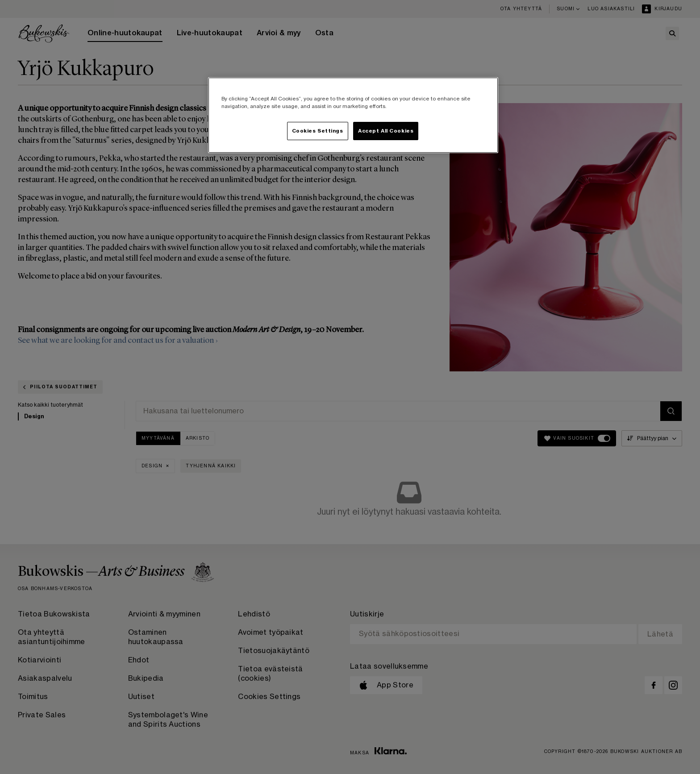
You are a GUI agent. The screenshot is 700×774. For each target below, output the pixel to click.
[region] (353, 115)
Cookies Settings (318, 131)
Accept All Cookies (386, 131)
